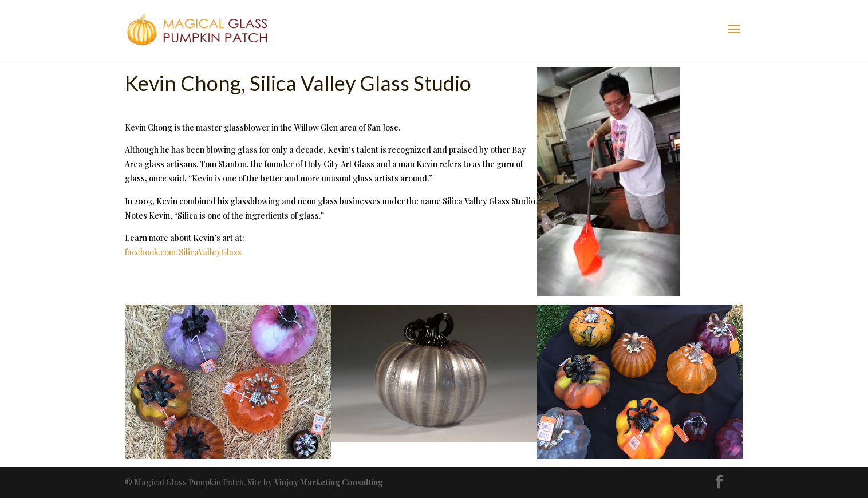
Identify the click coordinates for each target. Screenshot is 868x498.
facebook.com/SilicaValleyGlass (183, 252)
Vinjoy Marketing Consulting (329, 482)
